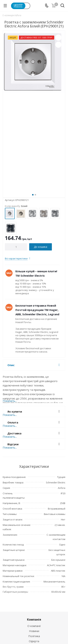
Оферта (34, 641)
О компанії (34, 626)
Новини (34, 631)
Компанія (34, 619)
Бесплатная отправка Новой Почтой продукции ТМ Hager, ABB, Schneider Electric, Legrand (37, 310)
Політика (34, 636)
